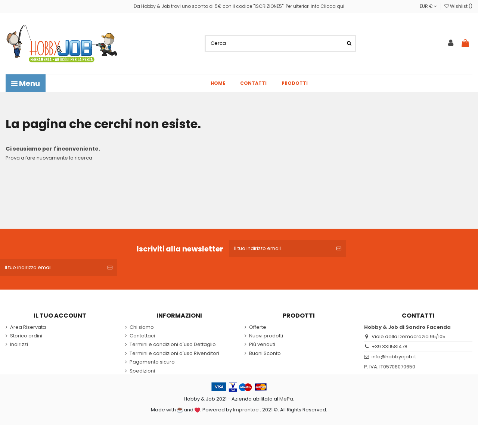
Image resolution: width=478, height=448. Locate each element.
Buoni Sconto (265, 354)
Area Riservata (28, 328)
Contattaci (142, 337)
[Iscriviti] (340, 248)
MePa (286, 400)
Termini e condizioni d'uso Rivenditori (174, 354)
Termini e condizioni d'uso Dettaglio (173, 345)
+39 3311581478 (389, 347)
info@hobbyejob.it (394, 357)
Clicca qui (332, 6)
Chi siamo (142, 328)
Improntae (246, 410)
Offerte (258, 328)
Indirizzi (19, 345)
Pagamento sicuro (152, 363)
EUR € (428, 6)
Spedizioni (142, 371)
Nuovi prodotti (266, 337)
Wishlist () (458, 6)
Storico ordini (26, 337)
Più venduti (262, 345)
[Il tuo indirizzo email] (281, 248)
